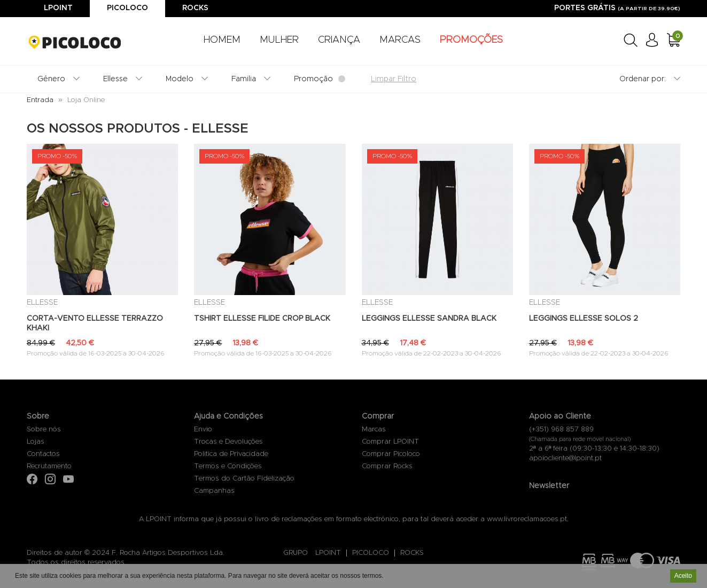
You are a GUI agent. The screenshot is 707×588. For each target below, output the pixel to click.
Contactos (43, 454)
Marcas (374, 430)
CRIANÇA (339, 40)
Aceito (683, 576)
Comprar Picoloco (391, 454)
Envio (203, 430)
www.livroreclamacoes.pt (527, 519)
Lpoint (58, 8)
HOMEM (222, 40)
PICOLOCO (371, 553)
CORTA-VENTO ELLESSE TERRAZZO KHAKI (95, 323)
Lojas (36, 442)
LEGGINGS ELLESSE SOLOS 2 (584, 319)
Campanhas (214, 491)
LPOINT (328, 553)
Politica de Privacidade (231, 454)
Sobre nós (44, 430)
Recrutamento (49, 466)
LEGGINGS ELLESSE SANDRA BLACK (429, 319)
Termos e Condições (228, 466)
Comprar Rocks (387, 466)
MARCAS (400, 40)
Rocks (195, 8)
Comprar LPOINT (390, 442)
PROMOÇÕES (471, 40)
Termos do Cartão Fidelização (244, 479)
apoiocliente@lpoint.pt (565, 458)
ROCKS (412, 553)
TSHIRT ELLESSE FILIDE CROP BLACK (262, 319)
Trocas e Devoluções (228, 442)
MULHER (279, 40)
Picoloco (127, 8)
